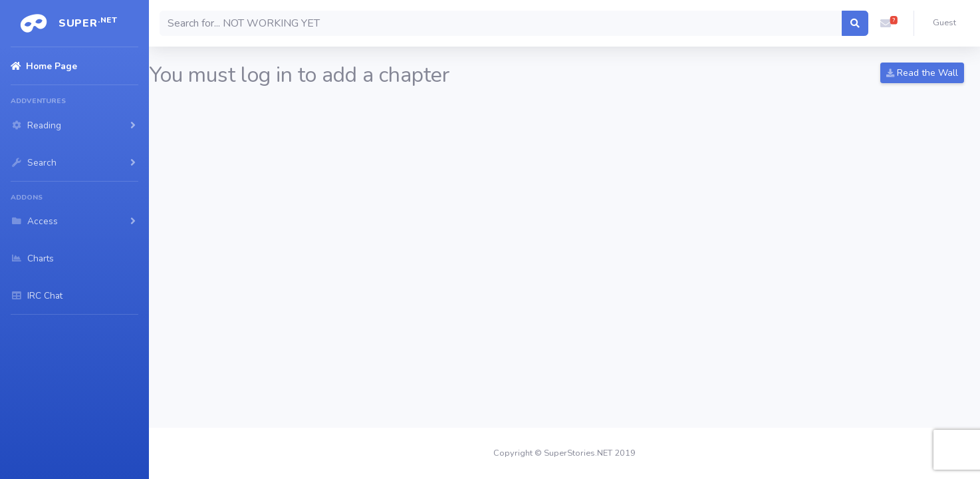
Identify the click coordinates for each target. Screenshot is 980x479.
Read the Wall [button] (922, 73)
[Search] (501, 23)
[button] (886, 23)
